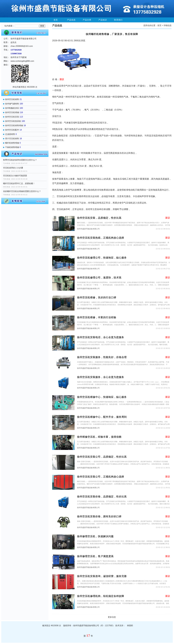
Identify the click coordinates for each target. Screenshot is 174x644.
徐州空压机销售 (12, 99)
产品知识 (103, 20)
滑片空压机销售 (12, 139)
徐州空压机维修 (12, 112)
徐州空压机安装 (12, 117)
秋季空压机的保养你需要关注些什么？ (20, 160)
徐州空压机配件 (12, 130)
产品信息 (71, 20)
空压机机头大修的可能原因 (15, 176)
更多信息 (112, 617)
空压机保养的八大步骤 (13, 168)
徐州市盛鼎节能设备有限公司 (88, 229)
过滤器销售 (10, 134)
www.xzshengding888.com (22, 61)
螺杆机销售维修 (12, 143)
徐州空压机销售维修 (14, 125)
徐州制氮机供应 (12, 108)
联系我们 (118, 20)
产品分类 (87, 20)
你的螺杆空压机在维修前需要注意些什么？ (22, 191)
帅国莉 (130, 626)
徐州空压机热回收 (13, 121)
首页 (56, 20)
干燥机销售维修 (12, 147)
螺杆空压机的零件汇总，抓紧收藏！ (19, 183)
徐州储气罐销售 (12, 104)
